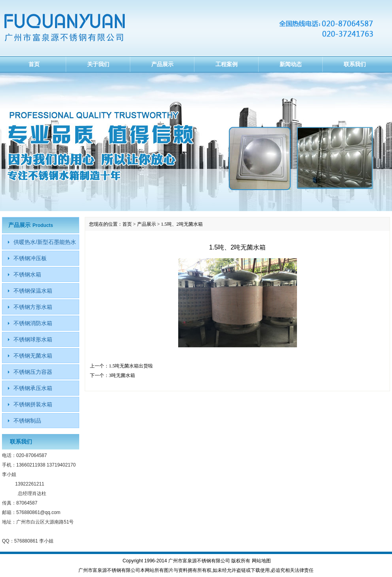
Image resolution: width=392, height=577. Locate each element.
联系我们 (355, 64)
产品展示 (162, 64)
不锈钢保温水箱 (33, 291)
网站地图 (261, 561)
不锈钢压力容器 (33, 372)
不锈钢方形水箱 (33, 307)
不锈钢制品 (27, 421)
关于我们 (98, 64)
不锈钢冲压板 (30, 258)
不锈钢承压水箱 (33, 388)
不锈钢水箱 (27, 274)
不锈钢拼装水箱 (33, 404)
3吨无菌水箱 (122, 375)
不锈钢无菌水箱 (33, 356)
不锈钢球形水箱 (33, 339)
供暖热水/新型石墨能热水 (45, 242)
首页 (34, 64)
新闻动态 (291, 64)
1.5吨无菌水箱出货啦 (131, 366)
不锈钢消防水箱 (33, 323)
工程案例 (226, 64)
